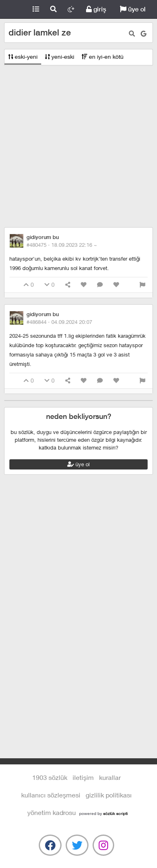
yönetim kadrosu (52, 812)
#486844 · (59, 322)
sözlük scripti (115, 813)
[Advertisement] (76, 147)
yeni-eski (60, 56)
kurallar (110, 777)
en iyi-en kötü (103, 56)
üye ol (133, 9)
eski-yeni (23, 56)
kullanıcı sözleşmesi (51, 795)
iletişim (83, 777)
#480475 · (62, 245)
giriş (96, 9)
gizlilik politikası (109, 795)
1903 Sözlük (14, 9)
